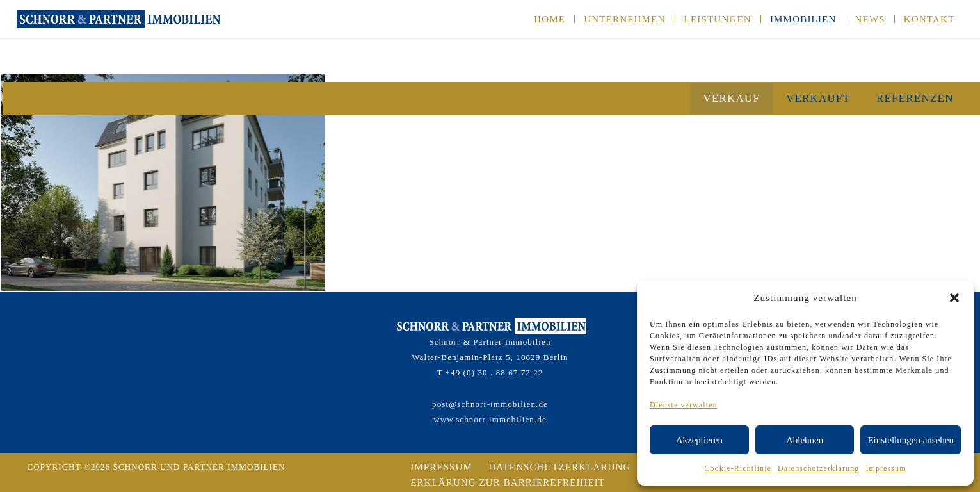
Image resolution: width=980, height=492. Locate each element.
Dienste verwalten (684, 405)
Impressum (886, 468)
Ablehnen (805, 440)
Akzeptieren (699, 440)
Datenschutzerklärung (818, 468)
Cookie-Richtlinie (738, 468)
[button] (954, 298)
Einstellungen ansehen (911, 440)
